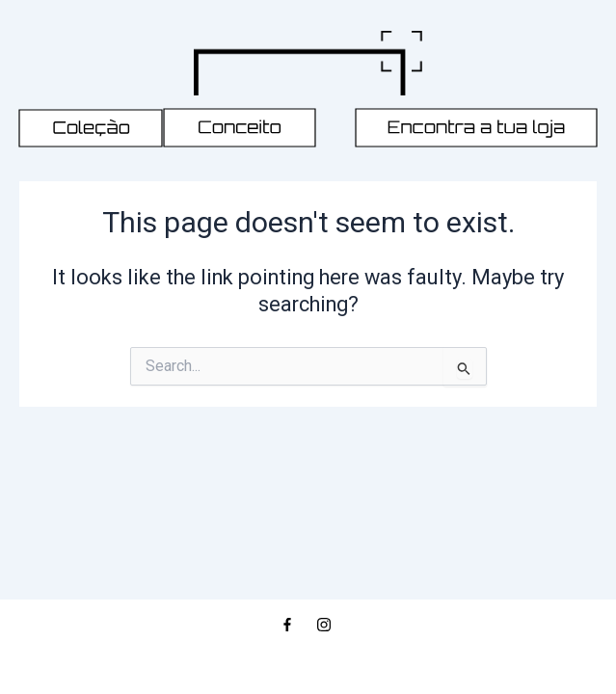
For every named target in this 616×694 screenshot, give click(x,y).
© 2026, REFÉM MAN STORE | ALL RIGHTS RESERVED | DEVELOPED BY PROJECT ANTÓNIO (308, 658)
